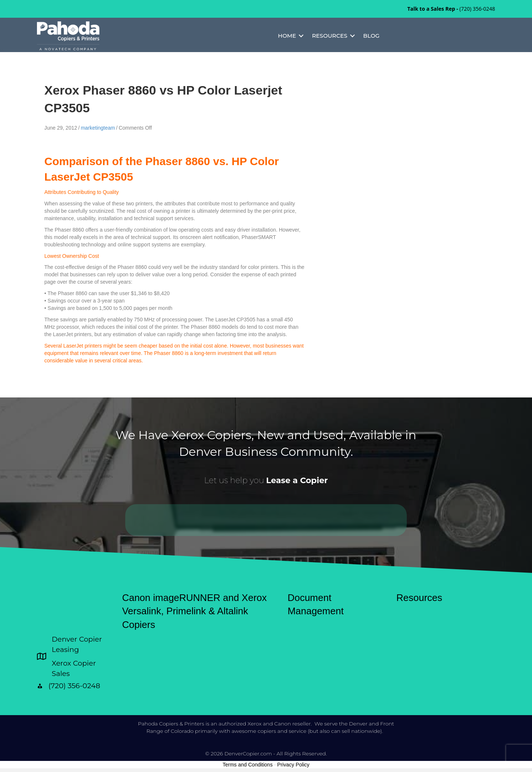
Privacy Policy (293, 765)
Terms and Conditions (248, 765)
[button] (301, 36)
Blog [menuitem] (371, 36)
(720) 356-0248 (477, 9)
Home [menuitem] (287, 36)
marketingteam (98, 128)
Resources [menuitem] (330, 36)
